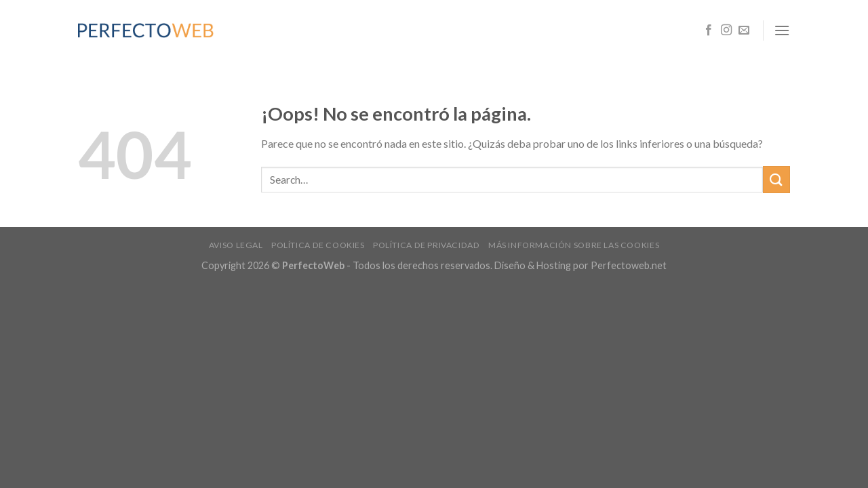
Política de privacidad (426, 245)
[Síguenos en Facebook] (709, 30)
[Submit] (776, 179)
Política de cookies (318, 245)
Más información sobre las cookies (574, 245)
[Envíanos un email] (744, 30)
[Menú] (782, 30)
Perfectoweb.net (629, 265)
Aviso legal (236, 245)
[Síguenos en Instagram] (726, 30)
